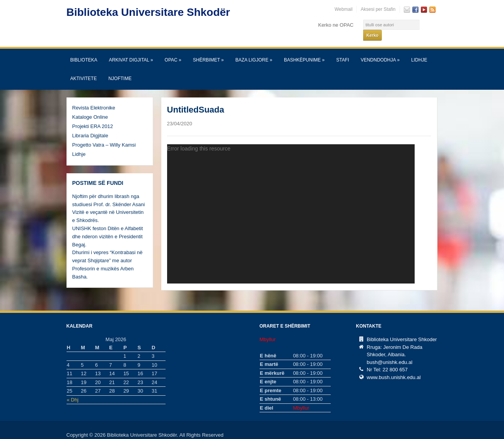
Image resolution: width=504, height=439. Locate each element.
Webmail (343, 9)
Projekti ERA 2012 (93, 116)
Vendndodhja (380, 50)
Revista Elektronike (94, 98)
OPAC (173, 50)
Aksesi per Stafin (378, 9)
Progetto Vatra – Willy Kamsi (104, 135)
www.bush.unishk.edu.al (394, 367)
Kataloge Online (90, 107)
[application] (291, 204)
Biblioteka (84, 50)
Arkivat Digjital (131, 50)
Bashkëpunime (304, 50)
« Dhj (73, 390)
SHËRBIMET (208, 50)
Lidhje (419, 50)
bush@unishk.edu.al (390, 352)
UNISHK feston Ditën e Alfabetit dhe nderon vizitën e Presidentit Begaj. (108, 226)
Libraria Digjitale (90, 126)
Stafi (343, 50)
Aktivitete (84, 68)
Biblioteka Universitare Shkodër (148, 12)
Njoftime (120, 68)
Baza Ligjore (254, 50)
